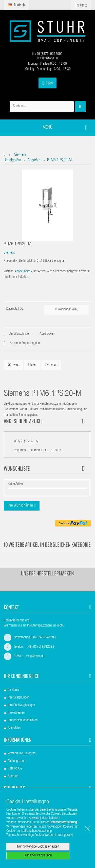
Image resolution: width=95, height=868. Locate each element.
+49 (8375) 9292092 (48, 54)
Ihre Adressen (16, 713)
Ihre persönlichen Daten (23, 720)
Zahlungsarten (17, 761)
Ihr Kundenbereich (22, 676)
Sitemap (13, 776)
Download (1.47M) (66, 309)
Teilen (32, 365)
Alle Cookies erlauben (38, 856)
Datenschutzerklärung (63, 823)
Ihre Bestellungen (19, 698)
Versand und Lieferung (22, 754)
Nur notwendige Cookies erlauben (38, 847)
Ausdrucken (47, 334)
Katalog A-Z (15, 769)
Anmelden (14, 728)
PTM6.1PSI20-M (26, 442)
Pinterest (51, 365)
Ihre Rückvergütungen (21, 705)
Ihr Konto (13, 690)
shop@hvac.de (47, 58)
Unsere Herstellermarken (48, 573)
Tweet (13, 365)
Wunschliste (17, 468)
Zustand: (9, 272)
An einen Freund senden (25, 343)
